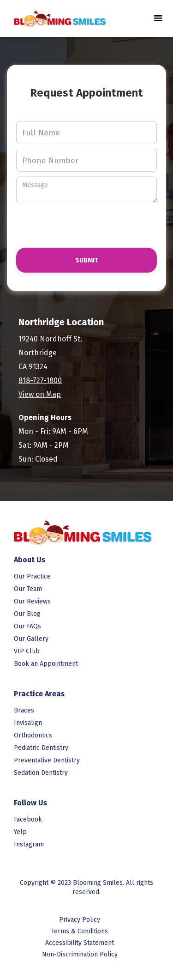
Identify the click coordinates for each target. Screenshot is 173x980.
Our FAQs (27, 626)
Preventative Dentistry (47, 760)
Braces (24, 710)
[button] (158, 18)
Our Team (28, 589)
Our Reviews (32, 601)
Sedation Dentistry (41, 773)
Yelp (20, 832)
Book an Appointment (46, 664)
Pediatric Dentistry (41, 748)
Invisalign (28, 723)
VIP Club (27, 651)
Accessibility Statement (80, 943)
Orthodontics (33, 735)
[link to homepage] (55, 18)
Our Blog (27, 614)
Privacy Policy (80, 920)
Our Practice (32, 576)
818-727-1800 (40, 380)
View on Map (40, 394)
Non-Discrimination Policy (80, 954)
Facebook (28, 819)
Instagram (29, 844)
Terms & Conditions (80, 931)
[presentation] (69, 222)
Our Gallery (31, 639)
